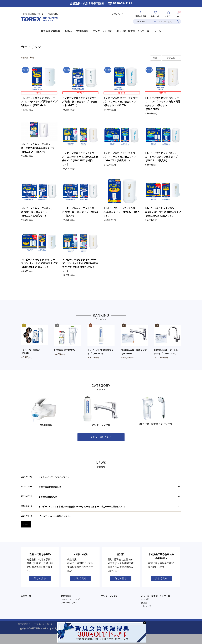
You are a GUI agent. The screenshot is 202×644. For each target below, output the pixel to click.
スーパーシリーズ (69, 603)
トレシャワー (147, 606)
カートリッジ (31, 47)
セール (157, 31)
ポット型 (145, 599)
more (26, 524)
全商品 (68, 31)
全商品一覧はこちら (101, 437)
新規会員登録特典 (50, 31)
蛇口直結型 (82, 31)
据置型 (144, 603)
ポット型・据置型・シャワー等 (133, 31)
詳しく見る (40, 578)
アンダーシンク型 (102, 31)
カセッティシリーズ (70, 599)
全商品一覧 (26, 596)
